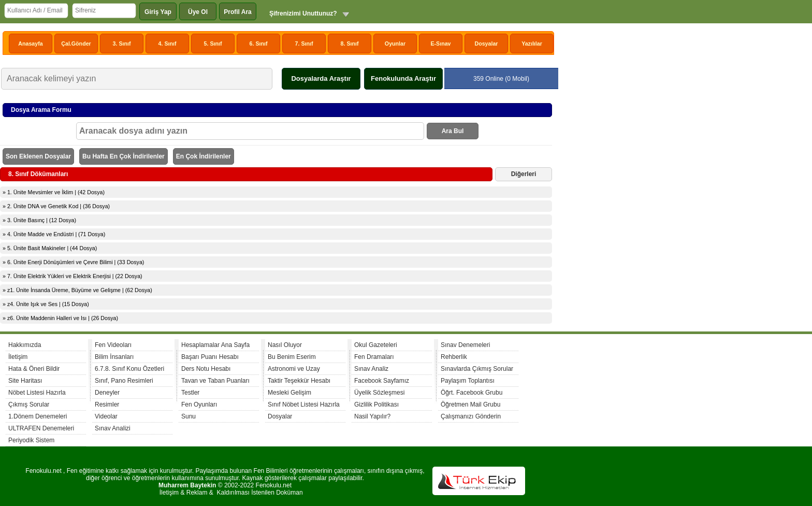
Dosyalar (486, 44)
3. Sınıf (122, 44)
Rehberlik (454, 357)
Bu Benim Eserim (292, 357)
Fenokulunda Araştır (403, 78)
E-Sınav (440, 44)
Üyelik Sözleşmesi (379, 393)
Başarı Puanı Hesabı (210, 357)
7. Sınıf (304, 44)
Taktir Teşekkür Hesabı (299, 381)
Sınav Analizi (113, 428)
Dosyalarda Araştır (321, 78)
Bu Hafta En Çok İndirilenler (124, 156)
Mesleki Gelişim (289, 393)
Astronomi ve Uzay (294, 369)
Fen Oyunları (199, 404)
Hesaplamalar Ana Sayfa (215, 345)
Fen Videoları (113, 345)
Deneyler (107, 393)
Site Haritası (25, 381)
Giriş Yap (158, 12)
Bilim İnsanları (114, 357)
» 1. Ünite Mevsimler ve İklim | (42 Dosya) (54, 192)
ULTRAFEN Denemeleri (41, 428)
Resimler (107, 404)
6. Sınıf (259, 44)
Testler (190, 393)
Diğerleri (524, 174)
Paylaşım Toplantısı (468, 381)
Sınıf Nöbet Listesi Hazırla (304, 404)
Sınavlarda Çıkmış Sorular (477, 369)
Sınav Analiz (371, 369)
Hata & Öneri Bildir (34, 369)
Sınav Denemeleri (465, 345)
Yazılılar (532, 44)
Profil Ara (238, 12)
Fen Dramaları (374, 357)
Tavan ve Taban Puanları (215, 381)
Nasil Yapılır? (372, 416)
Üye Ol (198, 12)
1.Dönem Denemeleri (38, 416)
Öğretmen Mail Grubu (470, 404)
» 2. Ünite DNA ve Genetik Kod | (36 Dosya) (56, 206)
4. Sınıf (168, 44)
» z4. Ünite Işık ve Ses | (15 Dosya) (46, 304)
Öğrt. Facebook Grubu (472, 393)
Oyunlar (395, 44)
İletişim (18, 357)
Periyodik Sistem (31, 440)
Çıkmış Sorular (29, 404)
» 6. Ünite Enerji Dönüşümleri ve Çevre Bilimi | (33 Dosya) (73, 262)
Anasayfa (30, 44)
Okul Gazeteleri (376, 345)
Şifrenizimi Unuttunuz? (303, 13)
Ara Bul (453, 131)
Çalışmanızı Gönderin (471, 416)
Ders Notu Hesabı (206, 369)
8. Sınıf (350, 44)
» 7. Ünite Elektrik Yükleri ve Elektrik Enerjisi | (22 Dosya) (72, 276)
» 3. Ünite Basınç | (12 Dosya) (39, 220)
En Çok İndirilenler (204, 156)
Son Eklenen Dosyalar (38, 156)
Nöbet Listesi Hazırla (37, 393)
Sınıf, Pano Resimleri (124, 381)
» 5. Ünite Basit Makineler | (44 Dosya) (50, 248)
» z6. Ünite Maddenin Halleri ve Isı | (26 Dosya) (60, 318)
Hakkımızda (25, 345)
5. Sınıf (213, 44)
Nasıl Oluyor (285, 345)
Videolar (106, 416)
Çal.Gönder (76, 44)
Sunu (189, 416)
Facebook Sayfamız (382, 381)
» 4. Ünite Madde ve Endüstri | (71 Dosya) (54, 234)
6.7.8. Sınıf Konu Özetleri (129, 369)
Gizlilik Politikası (376, 404)
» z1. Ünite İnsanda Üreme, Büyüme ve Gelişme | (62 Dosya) (77, 290)
